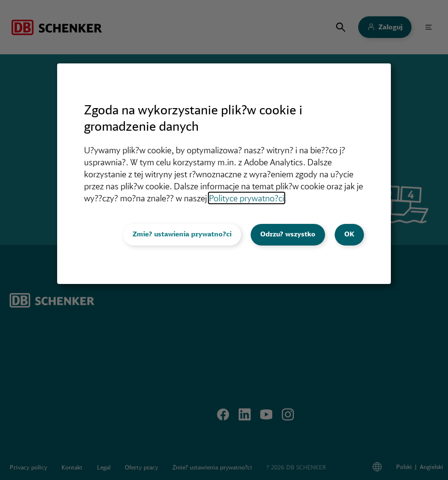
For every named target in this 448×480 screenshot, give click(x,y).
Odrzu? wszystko (288, 234)
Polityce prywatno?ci (247, 198)
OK (349, 234)
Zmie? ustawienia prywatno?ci (182, 234)
